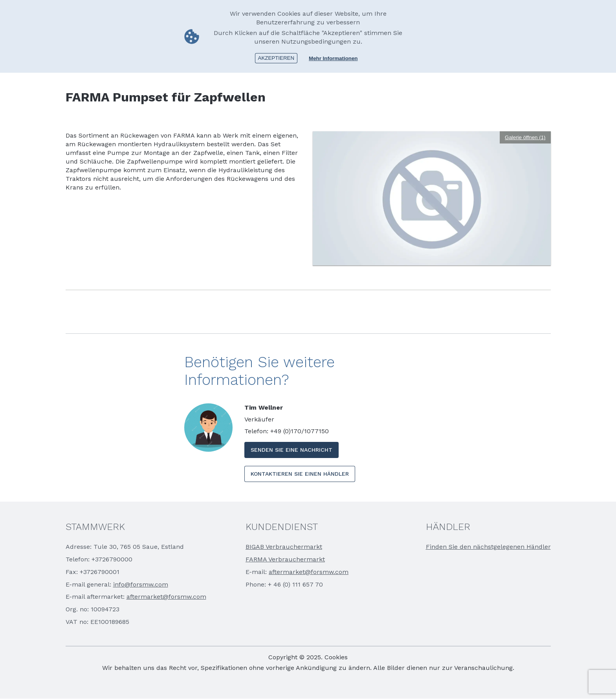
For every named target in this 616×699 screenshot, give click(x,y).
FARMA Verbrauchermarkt (285, 559)
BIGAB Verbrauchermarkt (284, 547)
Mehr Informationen (333, 58)
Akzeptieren (276, 58)
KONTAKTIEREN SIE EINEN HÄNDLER (300, 474)
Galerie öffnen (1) (525, 137)
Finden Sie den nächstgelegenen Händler (488, 547)
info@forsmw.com (141, 584)
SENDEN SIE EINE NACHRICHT (291, 450)
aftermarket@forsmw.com (166, 597)
